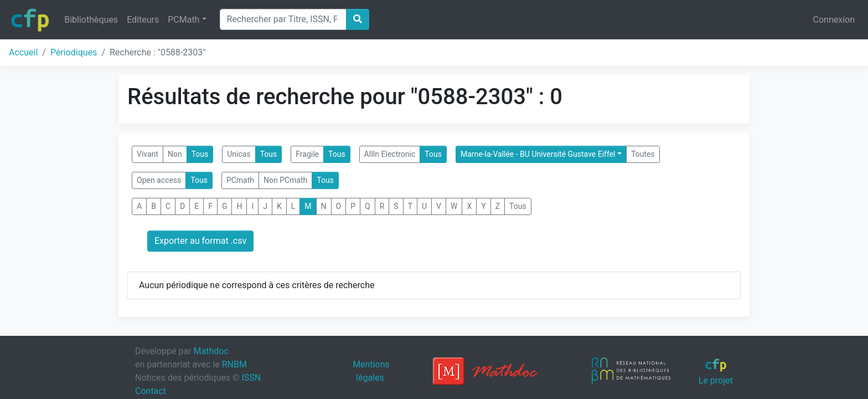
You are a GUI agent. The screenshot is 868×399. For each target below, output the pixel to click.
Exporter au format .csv (200, 241)
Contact (151, 391)
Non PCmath (285, 180)
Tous (200, 154)
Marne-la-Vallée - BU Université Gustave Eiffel (538, 154)
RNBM (234, 364)
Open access (159, 180)
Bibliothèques (91, 20)
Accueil (23, 52)
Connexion (834, 20)
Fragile (307, 154)
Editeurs (143, 20)
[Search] (283, 19)
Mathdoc (211, 351)
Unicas (239, 154)
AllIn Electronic (390, 154)
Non (175, 154)
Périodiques (74, 52)
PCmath (240, 180)
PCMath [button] (184, 20)
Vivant (148, 154)
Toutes (643, 154)
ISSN (251, 378)
